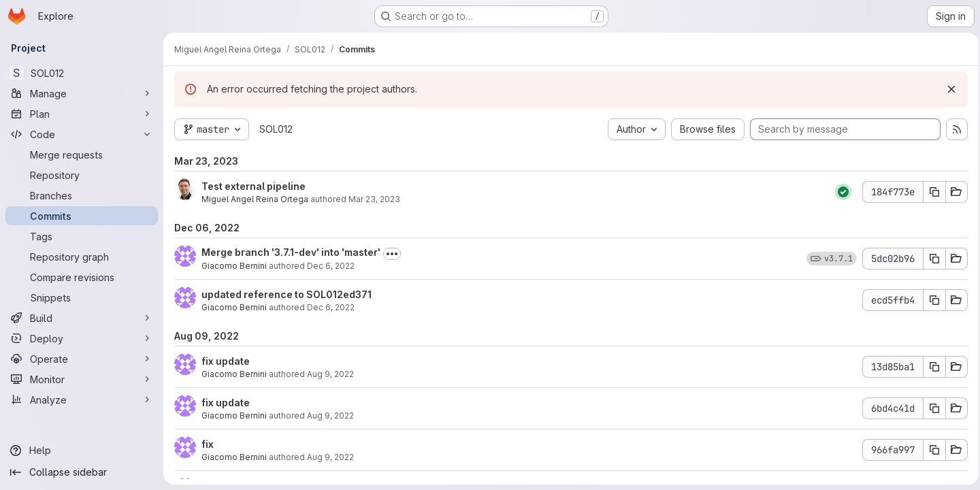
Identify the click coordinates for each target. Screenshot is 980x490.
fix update (226, 361)
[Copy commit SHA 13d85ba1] (930, 367)
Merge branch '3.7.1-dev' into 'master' (291, 252)
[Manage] (82, 93)
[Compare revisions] (82, 277)
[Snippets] (82, 297)
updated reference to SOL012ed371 (287, 294)
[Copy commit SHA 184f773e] (930, 192)
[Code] (82, 134)
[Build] (82, 318)
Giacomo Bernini (234, 266)
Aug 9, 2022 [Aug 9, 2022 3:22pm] (330, 457)
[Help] (82, 451)
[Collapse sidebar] (82, 472)
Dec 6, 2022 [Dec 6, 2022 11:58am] (331, 307)
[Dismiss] (947, 89)
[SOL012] (82, 73)
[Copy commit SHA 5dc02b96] (930, 259)
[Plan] (82, 114)
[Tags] (82, 236)
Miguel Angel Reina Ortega (255, 199)
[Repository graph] (82, 257)
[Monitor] (82, 379)
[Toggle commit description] (392, 254)
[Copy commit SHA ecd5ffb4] (930, 300)
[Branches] (82, 195)
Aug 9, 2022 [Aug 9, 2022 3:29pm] (330, 415)
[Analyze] (82, 399)
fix (208, 444)
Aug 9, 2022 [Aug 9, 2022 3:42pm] (330, 374)
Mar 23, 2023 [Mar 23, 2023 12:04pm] (374, 199)
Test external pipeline (254, 186)
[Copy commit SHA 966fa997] (930, 450)
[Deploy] (82, 338)
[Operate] (82, 359)
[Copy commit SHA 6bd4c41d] (930, 408)
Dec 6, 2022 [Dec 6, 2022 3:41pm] (331, 266)
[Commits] (82, 216)
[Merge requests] (82, 154)
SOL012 (276, 129)
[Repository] (82, 175)
